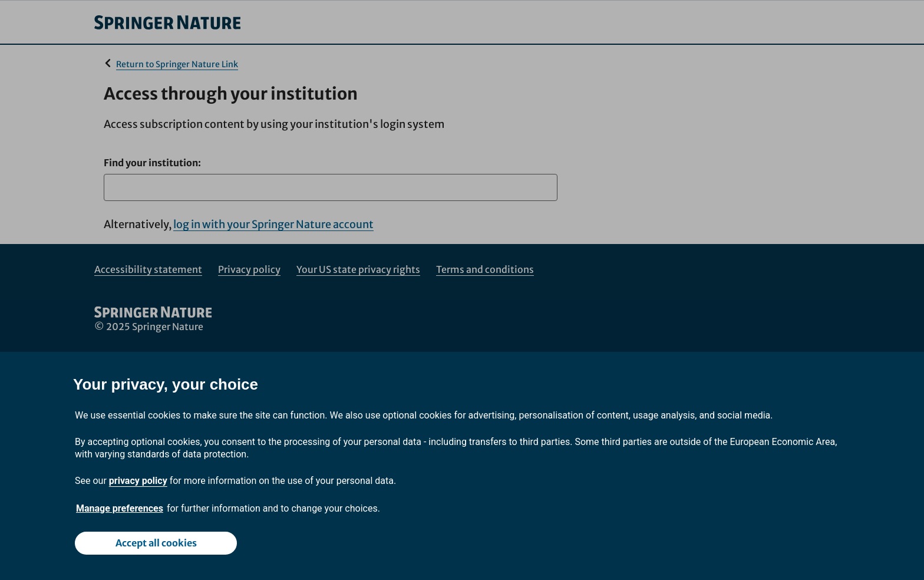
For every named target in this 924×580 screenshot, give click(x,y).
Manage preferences (120, 508)
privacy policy (138, 481)
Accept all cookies (156, 543)
